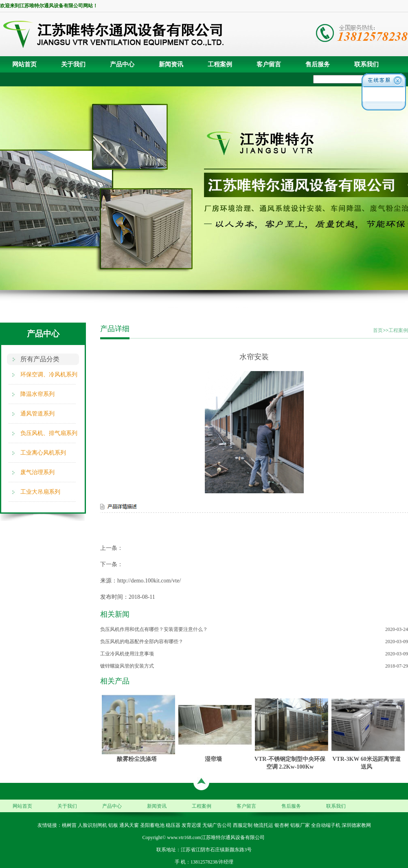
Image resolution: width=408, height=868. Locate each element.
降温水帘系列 (37, 394)
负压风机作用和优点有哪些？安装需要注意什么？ (154, 629)
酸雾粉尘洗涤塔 (137, 759)
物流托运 (263, 825)
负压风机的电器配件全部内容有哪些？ (142, 642)
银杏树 (282, 825)
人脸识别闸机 (92, 825)
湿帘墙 (213, 759)
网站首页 (24, 64)
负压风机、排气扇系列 (49, 433)
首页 (378, 330)
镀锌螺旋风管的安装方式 (127, 666)
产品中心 (122, 64)
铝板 (113, 825)
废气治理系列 (37, 472)
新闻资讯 (171, 64)
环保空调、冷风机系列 (49, 375)
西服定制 (243, 825)
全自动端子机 (326, 825)
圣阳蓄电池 (152, 825)
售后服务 (318, 64)
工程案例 (220, 64)
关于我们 (73, 64)
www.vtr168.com (184, 837)
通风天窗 (129, 825)
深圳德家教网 (356, 825)
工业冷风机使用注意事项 (127, 654)
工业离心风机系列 (43, 453)
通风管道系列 (37, 414)
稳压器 (173, 825)
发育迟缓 (191, 825)
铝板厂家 (300, 825)
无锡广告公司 (217, 825)
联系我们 (366, 64)
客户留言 (269, 64)
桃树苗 (69, 825)
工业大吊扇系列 (40, 492)
